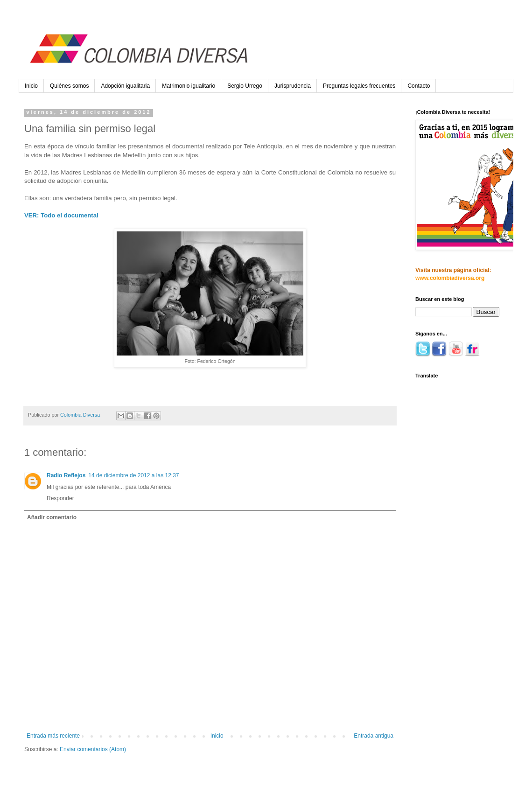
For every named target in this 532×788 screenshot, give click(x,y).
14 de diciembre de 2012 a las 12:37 (133, 475)
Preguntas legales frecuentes (359, 86)
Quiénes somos (69, 86)
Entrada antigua (374, 736)
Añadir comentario (52, 517)
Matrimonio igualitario (189, 86)
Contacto (419, 86)
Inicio (31, 86)
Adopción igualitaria (125, 86)
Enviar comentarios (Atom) (93, 749)
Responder (60, 498)
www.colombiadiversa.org (450, 278)
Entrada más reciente (53, 736)
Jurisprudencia (293, 86)
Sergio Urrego (245, 86)
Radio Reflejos (66, 475)
